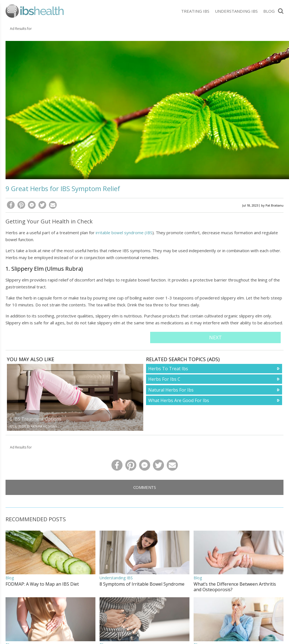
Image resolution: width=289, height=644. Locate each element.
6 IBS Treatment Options (36, 419)
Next (215, 337)
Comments (145, 487)
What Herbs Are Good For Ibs (179, 400)
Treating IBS (195, 11)
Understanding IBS (236, 11)
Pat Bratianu (274, 205)
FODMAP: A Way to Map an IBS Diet (42, 584)
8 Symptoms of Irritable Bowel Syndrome (142, 584)
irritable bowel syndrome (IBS (124, 233)
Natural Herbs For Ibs (171, 390)
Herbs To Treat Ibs (168, 369)
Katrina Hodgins (44, 426)
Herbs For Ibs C (164, 379)
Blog (269, 11)
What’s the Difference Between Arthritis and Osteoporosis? (235, 587)
